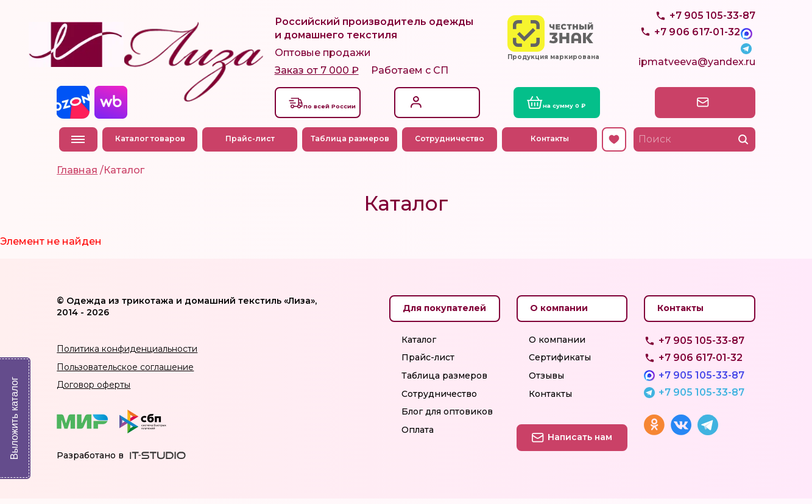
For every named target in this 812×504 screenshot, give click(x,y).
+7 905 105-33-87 (712, 43)
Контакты (552, 144)
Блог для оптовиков (447, 417)
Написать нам (702, 107)
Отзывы (546, 381)
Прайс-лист (252, 144)
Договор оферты (94, 390)
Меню (78, 145)
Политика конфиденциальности (127, 354)
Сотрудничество (452, 144)
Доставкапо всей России (338, 107)
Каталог (419, 345)
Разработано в (90, 461)
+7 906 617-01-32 (701, 363)
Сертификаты (560, 363)
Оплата (418, 435)
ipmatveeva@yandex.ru (697, 70)
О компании (557, 345)
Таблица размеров (352, 144)
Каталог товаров (152, 144)
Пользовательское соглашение (125, 373)
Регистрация (444, 114)
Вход (427, 101)
